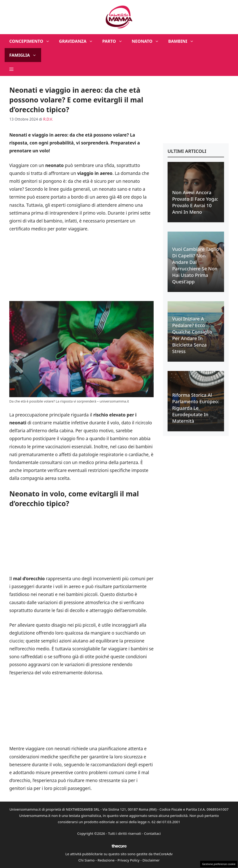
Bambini (183, 41)
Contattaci (152, 833)
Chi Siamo (86, 860)
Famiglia (25, 55)
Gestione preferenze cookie (219, 864)
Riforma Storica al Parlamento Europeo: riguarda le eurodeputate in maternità (196, 408)
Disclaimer (151, 860)
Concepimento (32, 41)
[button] (11, 69)
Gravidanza (78, 41)
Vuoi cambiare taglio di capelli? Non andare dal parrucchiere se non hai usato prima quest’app (196, 265)
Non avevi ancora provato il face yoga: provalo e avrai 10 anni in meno (195, 202)
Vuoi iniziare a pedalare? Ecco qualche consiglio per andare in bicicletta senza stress (192, 335)
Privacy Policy (129, 860)
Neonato (148, 41)
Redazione (106, 860)
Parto (115, 41)
